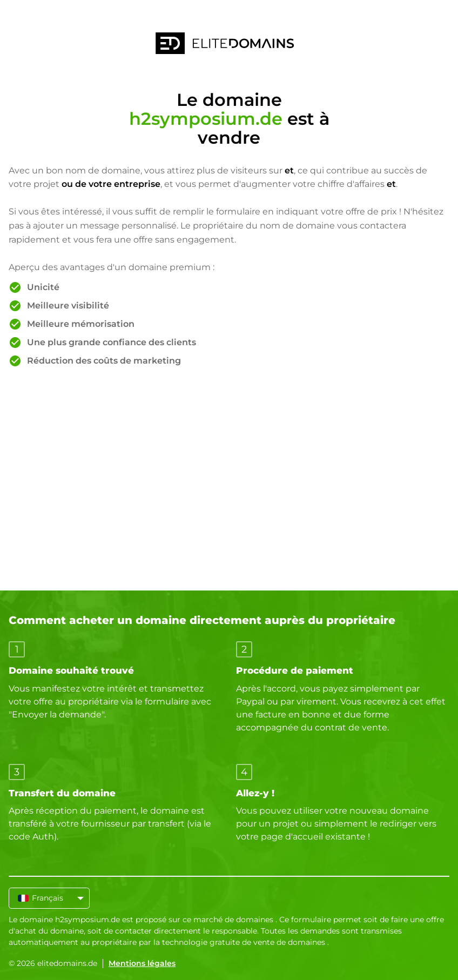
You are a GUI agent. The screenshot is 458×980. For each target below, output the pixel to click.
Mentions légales (142, 963)
